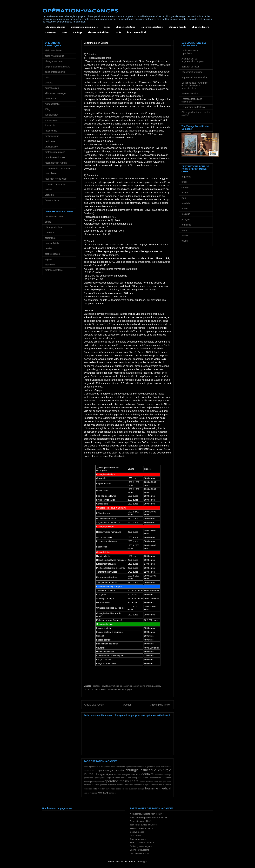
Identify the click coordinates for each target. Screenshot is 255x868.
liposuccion (99, 782)
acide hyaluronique (92, 767)
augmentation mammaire (84, 27)
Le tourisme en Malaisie (194, 107)
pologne (186, 219)
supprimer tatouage (137, 789)
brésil (184, 182)
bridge (99, 770)
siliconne (125, 789)
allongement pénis (55, 27)
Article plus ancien (161, 705)
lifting (124, 778)
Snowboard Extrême (140, 850)
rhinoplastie (88, 789)
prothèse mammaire (108, 785)
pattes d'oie (158, 782)
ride (95, 789)
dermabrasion (52, 88)
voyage (128, 689)
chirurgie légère (201, 27)
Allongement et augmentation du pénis (193, 60)
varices (87, 793)
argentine (186, 177)
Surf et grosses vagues (141, 846)
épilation (112, 793)
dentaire (97, 686)
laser (64, 33)
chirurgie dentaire (126, 27)
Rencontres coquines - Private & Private (149, 817)
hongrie (185, 193)
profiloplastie (51, 147)
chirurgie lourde (177, 27)
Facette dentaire (190, 94)
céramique (50, 238)
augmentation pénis (153, 767)
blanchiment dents (54, 217)
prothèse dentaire (92, 785)
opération (125, 686)
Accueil (127, 705)
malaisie (186, 203)
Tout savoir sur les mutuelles (143, 825)
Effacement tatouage (192, 72)
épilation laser (52, 200)
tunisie (185, 230)
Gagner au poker (138, 839)
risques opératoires (99, 33)
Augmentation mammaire (194, 77)
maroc (185, 209)
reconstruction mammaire (161, 785)
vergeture (93, 793)
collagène (126, 775)
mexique (186, 214)
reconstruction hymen (142, 785)
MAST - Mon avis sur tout (142, 843)
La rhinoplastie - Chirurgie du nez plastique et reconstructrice (195, 86)
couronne (50, 33)
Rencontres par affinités (141, 821)
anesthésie (120, 767)
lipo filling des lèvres (138, 778)
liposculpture (89, 782)
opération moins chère (141, 686)
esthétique (114, 686)
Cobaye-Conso (137, 832)
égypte (105, 686)
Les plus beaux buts (139, 853)
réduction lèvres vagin (107, 789)
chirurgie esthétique (152, 27)
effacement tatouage (163, 775)
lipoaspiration (155, 778)
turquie (185, 235)
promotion (89, 689)
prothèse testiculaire (125, 785)
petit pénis (167, 782)
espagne (186, 187)
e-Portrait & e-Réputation (142, 828)
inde (184, 198)
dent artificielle (52, 243)
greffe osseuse (52, 254)
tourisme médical (136, 33)
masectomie (51, 131)
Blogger (143, 862)
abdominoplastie (53, 51)
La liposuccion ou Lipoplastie (190, 52)
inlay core (50, 265)
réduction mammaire (55, 184)
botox (107, 27)
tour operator (101, 689)
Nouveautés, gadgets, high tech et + (147, 814)
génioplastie (88, 778)
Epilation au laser (190, 67)
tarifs (118, 33)
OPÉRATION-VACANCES (80, 11)
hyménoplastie (100, 778)
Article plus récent (94, 705)
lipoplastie (167, 778)
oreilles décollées (146, 782)
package (78, 33)
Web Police (135, 835)
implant (110, 778)
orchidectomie (52, 136)
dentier (48, 248)
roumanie (186, 225)
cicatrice (118, 775)
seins (118, 789)
